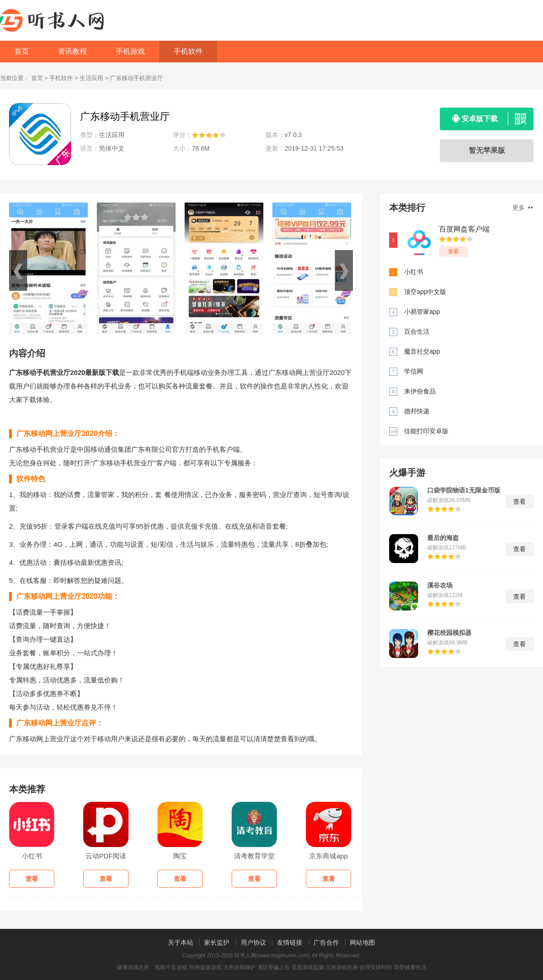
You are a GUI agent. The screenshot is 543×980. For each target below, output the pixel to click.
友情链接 (290, 942)
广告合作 (326, 942)
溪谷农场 (440, 585)
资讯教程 (72, 51)
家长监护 (217, 942)
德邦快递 (417, 411)
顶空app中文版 (425, 292)
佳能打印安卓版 (426, 431)
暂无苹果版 (487, 150)
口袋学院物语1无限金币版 (464, 490)
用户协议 (253, 942)
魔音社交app (422, 351)
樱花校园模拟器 (449, 633)
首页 (22, 51)
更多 (522, 208)
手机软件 (188, 51)
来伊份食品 (420, 391)
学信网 (414, 371)
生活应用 (91, 78)
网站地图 (362, 942)
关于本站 (181, 942)
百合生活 (417, 331)
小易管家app (422, 312)
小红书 (414, 272)
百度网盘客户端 (464, 229)
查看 (453, 251)
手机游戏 (130, 51)
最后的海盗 (443, 538)
